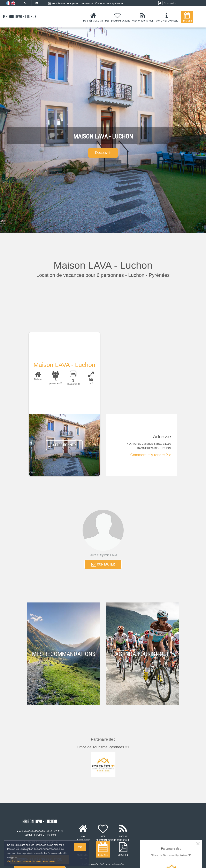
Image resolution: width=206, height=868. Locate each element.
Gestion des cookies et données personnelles (31, 861)
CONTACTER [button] (103, 565)
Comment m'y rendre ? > (151, 455)
